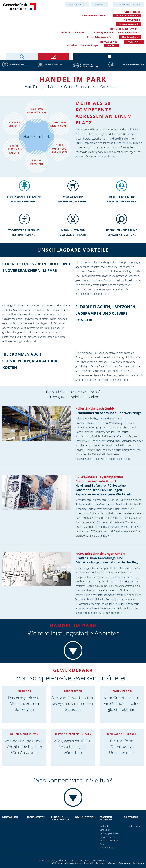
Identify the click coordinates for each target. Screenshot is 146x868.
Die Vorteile (132, 20)
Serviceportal (77, 4)
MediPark (66, 32)
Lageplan (100, 863)
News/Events (109, 42)
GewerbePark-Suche (128, 4)
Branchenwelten (133, 64)
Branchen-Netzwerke (125, 29)
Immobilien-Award (128, 24)
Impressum (138, 863)
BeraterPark (81, 32)
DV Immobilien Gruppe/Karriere (67, 863)
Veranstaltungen (90, 45)
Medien (112, 45)
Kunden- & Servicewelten (89, 66)
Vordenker (132, 12)
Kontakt (134, 42)
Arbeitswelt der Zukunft (94, 15)
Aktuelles (72, 45)
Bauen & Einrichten (128, 32)
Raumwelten (17, 64)
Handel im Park (130, 37)
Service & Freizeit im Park (100, 37)
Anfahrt (100, 4)
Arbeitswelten (54, 64)
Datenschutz (124, 863)
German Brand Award (127, 15)
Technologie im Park (103, 32)
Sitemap (112, 863)
